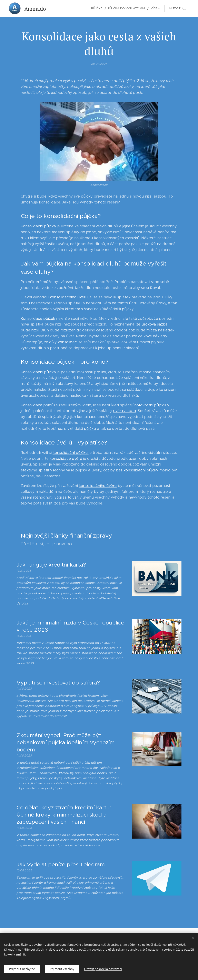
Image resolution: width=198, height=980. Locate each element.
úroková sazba (155, 324)
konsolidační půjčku (70, 453)
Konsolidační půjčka (38, 226)
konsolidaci (68, 342)
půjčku (90, 429)
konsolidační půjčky (141, 470)
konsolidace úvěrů (66, 459)
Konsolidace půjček (38, 319)
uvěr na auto (125, 411)
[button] (178, 8)
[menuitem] (98, 8)
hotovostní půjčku (150, 405)
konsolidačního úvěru (69, 297)
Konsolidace (31, 405)
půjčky (128, 309)
